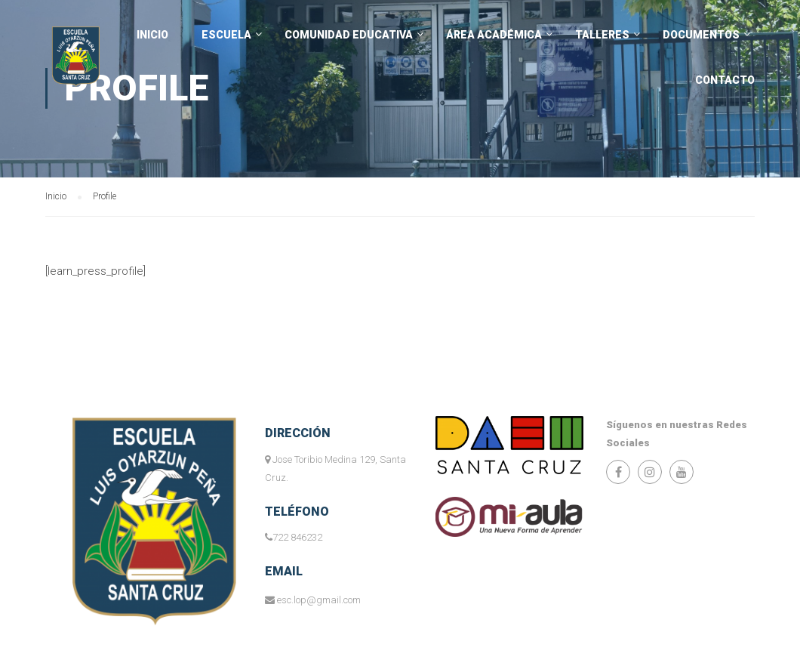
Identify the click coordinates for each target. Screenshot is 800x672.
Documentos (701, 35)
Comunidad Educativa (349, 35)
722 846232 (297, 537)
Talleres (602, 35)
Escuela (226, 35)
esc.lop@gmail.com (319, 600)
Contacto (725, 80)
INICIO (152, 35)
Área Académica (494, 35)
